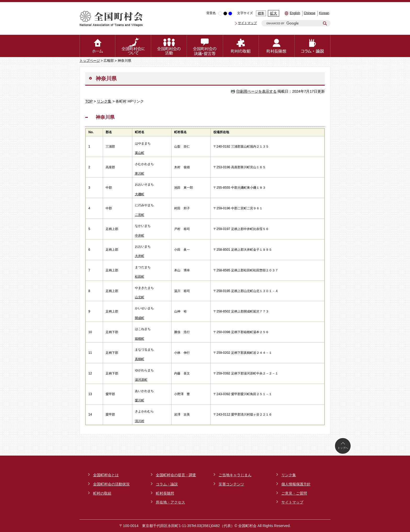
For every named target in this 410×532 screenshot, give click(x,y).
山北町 (140, 297)
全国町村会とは (106, 475)
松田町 (140, 277)
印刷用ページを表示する (257, 91)
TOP (89, 101)
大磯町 (140, 194)
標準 (261, 13)
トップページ (90, 61)
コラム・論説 (167, 484)
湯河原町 (141, 380)
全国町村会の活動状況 (111, 484)
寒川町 (140, 173)
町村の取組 (102, 493)
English (295, 13)
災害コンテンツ (231, 484)
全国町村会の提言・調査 (176, 475)
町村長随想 (165, 493)
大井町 (140, 256)
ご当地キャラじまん (235, 475)
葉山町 (140, 153)
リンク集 (104, 101)
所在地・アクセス (170, 502)
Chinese (310, 13)
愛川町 (140, 400)
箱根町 (140, 339)
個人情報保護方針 (296, 484)
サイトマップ (247, 23)
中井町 (140, 236)
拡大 (274, 13)
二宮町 (140, 215)
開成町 (140, 318)
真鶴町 (140, 359)
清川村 (140, 421)
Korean (324, 13)
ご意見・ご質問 (294, 493)
